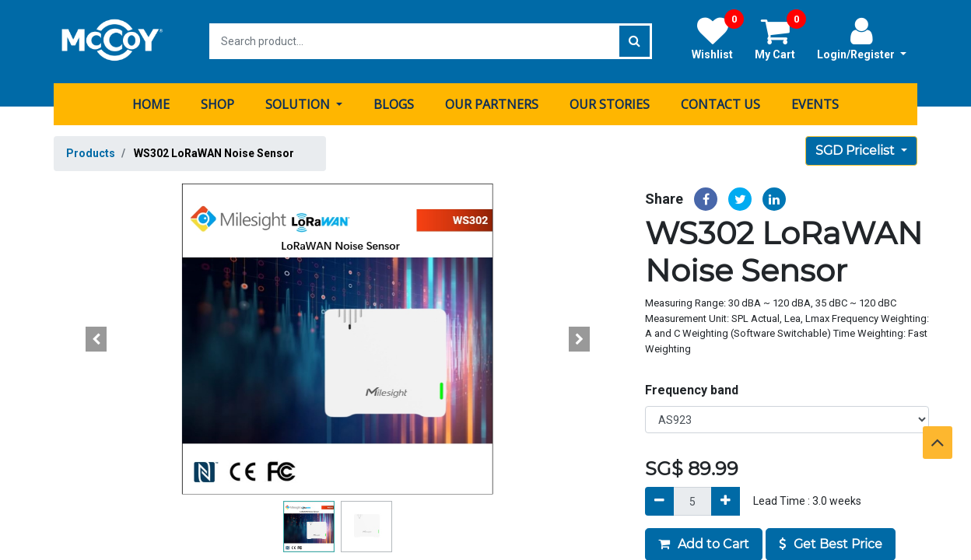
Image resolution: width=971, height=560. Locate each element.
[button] (96, 338)
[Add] (726, 500)
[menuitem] (151, 103)
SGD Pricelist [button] (857, 150)
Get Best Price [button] (831, 543)
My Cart (780, 38)
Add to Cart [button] (704, 543)
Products (91, 152)
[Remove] (659, 500)
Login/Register (862, 38)
